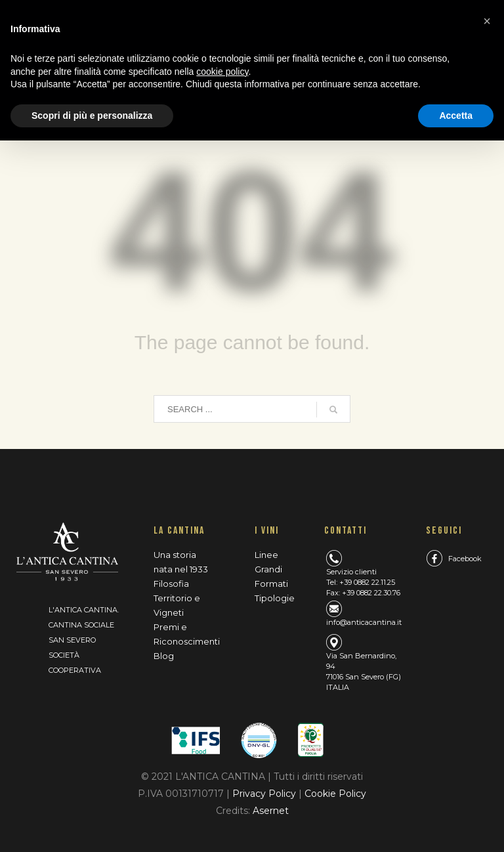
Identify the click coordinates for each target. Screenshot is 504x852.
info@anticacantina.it (364, 622)
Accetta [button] (456, 116)
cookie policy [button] (222, 72)
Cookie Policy (335, 794)
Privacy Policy (265, 794)
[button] (487, 21)
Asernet (271, 811)
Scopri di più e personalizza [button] (92, 116)
